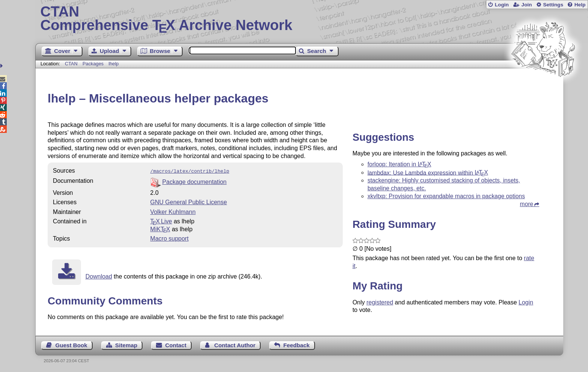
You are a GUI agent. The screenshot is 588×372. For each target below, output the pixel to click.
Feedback (297, 344)
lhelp (113, 64)
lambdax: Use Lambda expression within (428, 172)
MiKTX (160, 228)
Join (526, 5)
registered (380, 302)
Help (580, 5)
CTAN (71, 64)
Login (502, 5)
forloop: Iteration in (399, 164)
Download (99, 276)
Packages (94, 64)
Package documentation (195, 181)
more (526, 204)
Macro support (169, 238)
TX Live (161, 221)
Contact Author (235, 344)
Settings (553, 5)
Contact (176, 344)
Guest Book (71, 344)
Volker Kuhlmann (173, 211)
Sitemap (126, 344)
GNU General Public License (189, 201)
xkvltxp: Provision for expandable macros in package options (446, 196)
